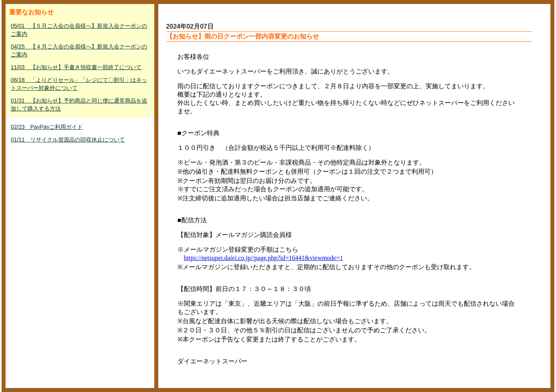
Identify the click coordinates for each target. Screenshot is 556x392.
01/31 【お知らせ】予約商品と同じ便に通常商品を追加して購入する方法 (79, 105)
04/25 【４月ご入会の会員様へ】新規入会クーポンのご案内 (79, 50)
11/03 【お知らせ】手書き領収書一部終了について (76, 67)
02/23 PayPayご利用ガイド (47, 127)
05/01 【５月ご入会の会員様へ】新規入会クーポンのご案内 (79, 30)
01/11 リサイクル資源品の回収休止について (68, 140)
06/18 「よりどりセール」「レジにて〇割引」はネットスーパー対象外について (79, 84)
